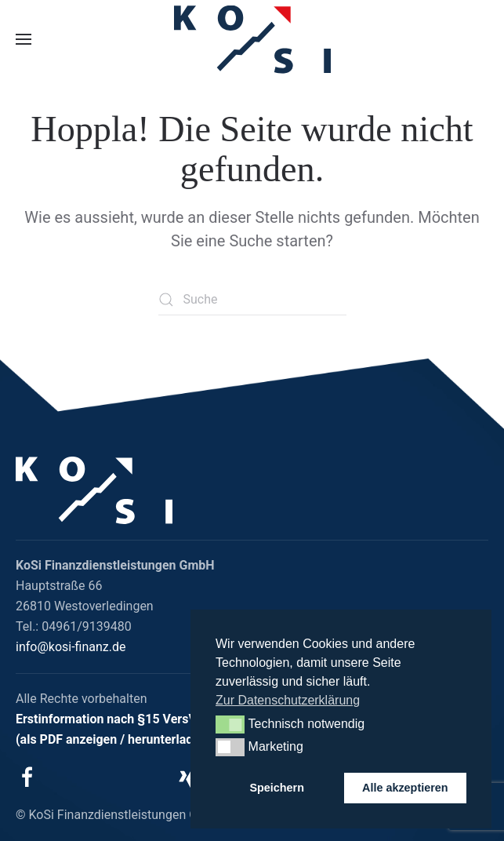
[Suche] (252, 300)
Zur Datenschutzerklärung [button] (288, 700)
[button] (24, 39)
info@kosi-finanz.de (71, 647)
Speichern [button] (277, 788)
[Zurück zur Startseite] (252, 40)
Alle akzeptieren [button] (405, 788)
